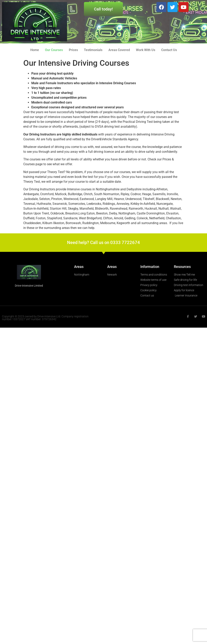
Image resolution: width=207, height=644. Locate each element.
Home (35, 50)
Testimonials (93, 50)
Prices (73, 50)
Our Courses (54, 50)
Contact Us (169, 50)
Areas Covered (119, 50)
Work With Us (146, 50)
